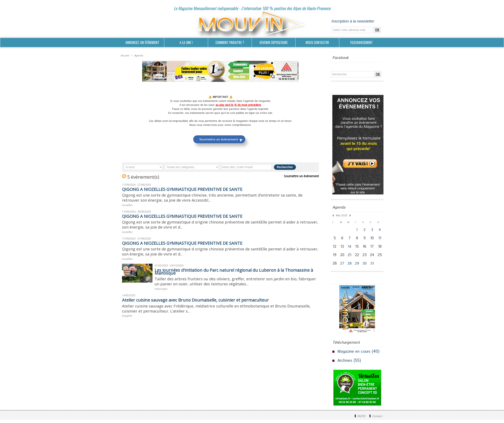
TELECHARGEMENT (361, 43)
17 (373, 248)
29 (358, 267)
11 (381, 239)
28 (350, 267)
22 (358, 257)
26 (335, 266)
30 (366, 267)
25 (381, 257)
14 (350, 248)
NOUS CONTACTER (317, 43)
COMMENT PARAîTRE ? (230, 43)
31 (373, 267)
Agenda (138, 55)
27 (343, 267)
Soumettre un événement (302, 176)
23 (365, 257)
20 (343, 257)
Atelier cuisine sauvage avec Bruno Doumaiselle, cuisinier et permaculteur (205, 306)
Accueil (125, 55)
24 (373, 257)
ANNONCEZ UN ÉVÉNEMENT (142, 43)
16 (365, 248)
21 (350, 257)
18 (381, 248)
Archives (345, 364)
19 (335, 257)
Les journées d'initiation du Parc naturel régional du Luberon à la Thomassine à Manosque (227, 276)
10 (373, 239)
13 (343, 248)
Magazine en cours (355, 355)
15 (358, 248)
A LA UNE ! (186, 43)
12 (335, 248)
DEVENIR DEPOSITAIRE (274, 43)
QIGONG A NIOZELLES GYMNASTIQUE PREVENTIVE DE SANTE (189, 189)
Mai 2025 (341, 215)
